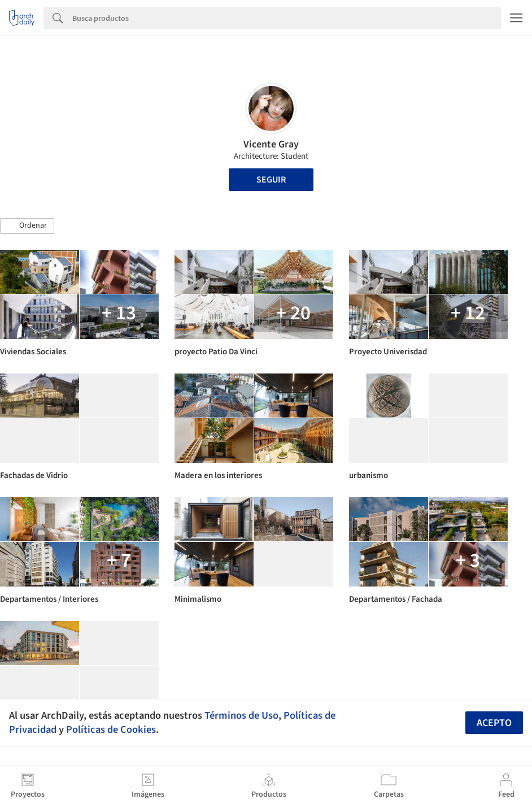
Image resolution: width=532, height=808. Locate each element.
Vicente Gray (271, 144)
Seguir (271, 180)
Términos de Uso (241, 715)
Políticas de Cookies (111, 729)
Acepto (494, 723)
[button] (27, 226)
